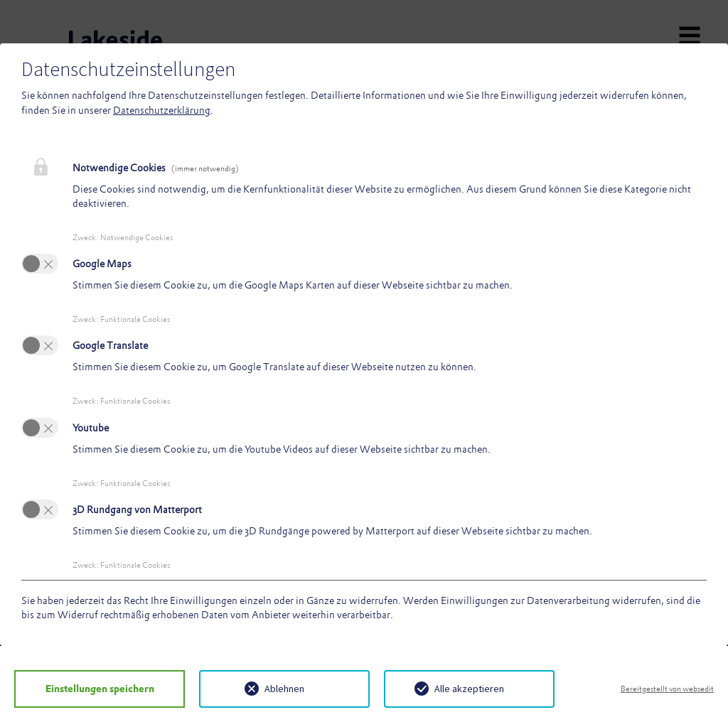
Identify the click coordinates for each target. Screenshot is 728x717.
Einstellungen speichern (100, 689)
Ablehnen (284, 689)
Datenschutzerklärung (162, 110)
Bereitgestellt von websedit (667, 689)
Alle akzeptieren (469, 689)
